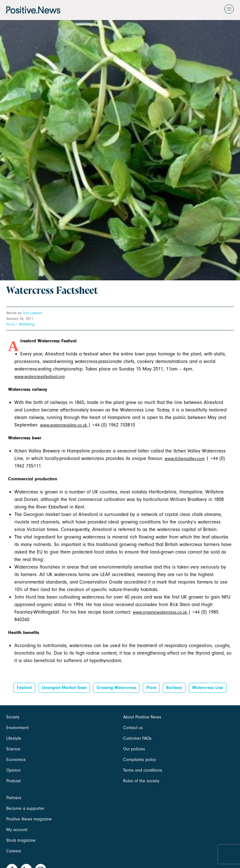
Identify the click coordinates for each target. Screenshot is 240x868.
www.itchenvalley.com (185, 459)
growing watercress (116, 688)
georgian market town (64, 688)
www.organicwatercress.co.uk (160, 612)
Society (13, 717)
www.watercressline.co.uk (64, 425)
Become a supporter (25, 808)
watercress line (208, 688)
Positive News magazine (29, 819)
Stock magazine (21, 840)
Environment (17, 728)
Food (10, 324)
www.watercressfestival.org (40, 377)
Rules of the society (141, 781)
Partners (14, 798)
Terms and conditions (143, 770)
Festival (24, 688)
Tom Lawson (32, 313)
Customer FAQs (137, 738)
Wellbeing (27, 324)
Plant (151, 688)
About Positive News (142, 717)
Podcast (14, 781)
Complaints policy (140, 760)
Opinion (13, 770)
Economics (16, 760)
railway (174, 688)
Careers (14, 851)
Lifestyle (14, 738)
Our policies (134, 749)
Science (13, 749)
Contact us (133, 728)
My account (17, 830)
